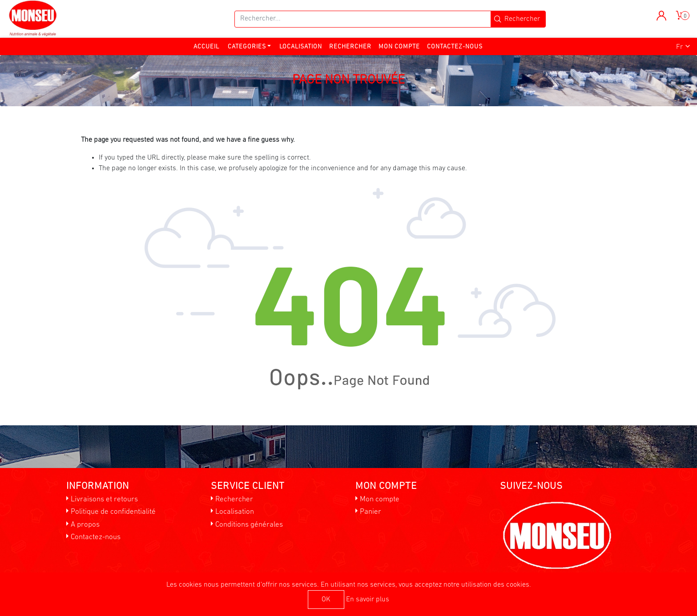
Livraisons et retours (104, 499)
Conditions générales (249, 525)
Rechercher (350, 47)
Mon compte (399, 47)
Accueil (206, 47)
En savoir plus (368, 600)
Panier (371, 512)
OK (326, 600)
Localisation (301, 47)
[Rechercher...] (363, 19)
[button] (662, 16)
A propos (85, 525)
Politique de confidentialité (113, 512)
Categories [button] (247, 47)
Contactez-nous (455, 47)
